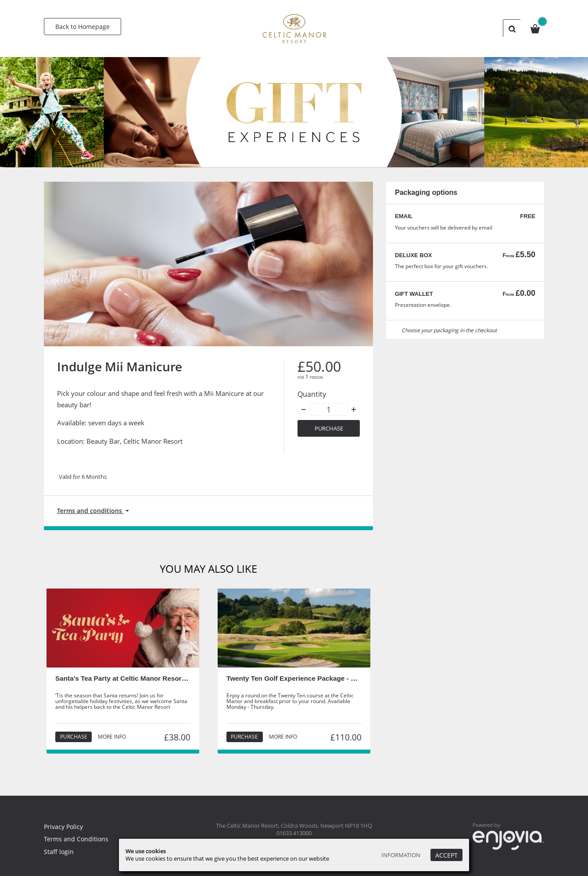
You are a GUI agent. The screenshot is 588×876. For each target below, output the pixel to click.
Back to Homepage (82, 27)
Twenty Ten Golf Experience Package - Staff (297, 680)
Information (399, 855)
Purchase (329, 429)
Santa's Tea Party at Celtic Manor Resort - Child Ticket (143, 680)
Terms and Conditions (77, 839)
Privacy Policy (65, 826)
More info (111, 738)
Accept (446, 855)
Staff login (59, 851)
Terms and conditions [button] (92, 511)
